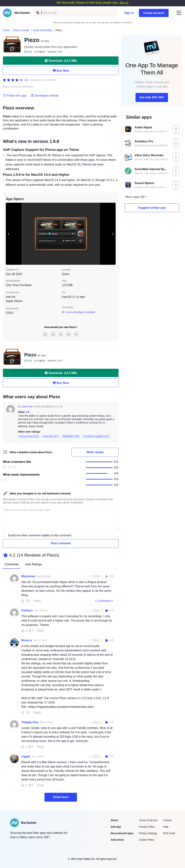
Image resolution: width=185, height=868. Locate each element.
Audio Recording (42, 30)
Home (6, 30)
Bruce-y (27, 640)
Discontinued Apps (122, 833)
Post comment (61, 543)
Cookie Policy (147, 840)
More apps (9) (135, 197)
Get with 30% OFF (152, 97)
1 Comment (104, 601)
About (114, 820)
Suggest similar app (152, 208)
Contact (167, 820)
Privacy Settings (148, 833)
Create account (154, 13)
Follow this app (15, 96)
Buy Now (61, 71)
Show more (61, 797)
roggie (26, 756)
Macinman (28, 576)
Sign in (129, 13)
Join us (124, 3)
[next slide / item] (113, 234)
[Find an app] (37, 13)
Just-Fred (27, 407)
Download (61, 61)
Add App (116, 827)
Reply (37, 601)
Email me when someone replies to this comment (40, 535)
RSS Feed (169, 833)
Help (166, 827)
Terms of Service (148, 820)
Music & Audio (21, 30)
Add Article (117, 840)
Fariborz (27, 610)
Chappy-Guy (30, 722)
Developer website (45, 96)
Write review (95, 452)
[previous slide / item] (8, 234)
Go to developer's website (78, 312)
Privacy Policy (147, 827)
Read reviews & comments (18, 87)
